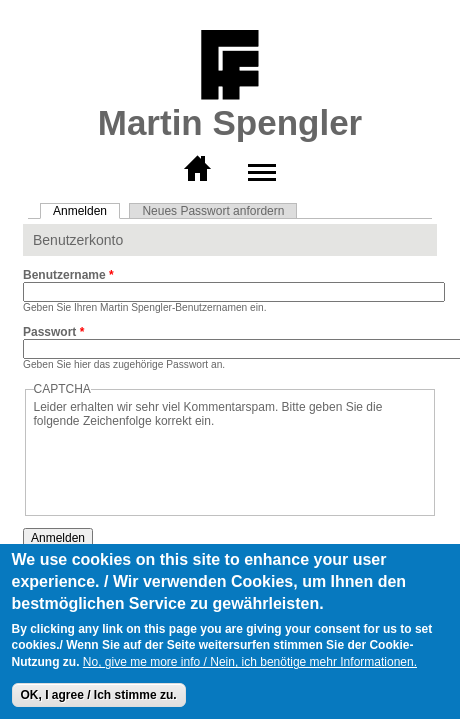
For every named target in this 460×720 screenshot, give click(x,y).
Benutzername (68, 275)
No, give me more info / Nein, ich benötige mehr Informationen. (250, 664)
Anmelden (86, 211)
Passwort (53, 332)
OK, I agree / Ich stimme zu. (99, 697)
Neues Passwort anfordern (213, 211)
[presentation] (186, 467)
